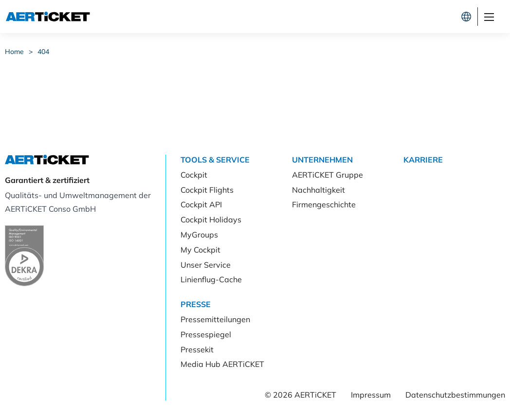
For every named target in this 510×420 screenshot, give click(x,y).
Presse (196, 304)
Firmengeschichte (324, 204)
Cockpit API (201, 204)
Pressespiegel (206, 334)
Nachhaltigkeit (319, 190)
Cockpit (351, 17)
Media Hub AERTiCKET (222, 364)
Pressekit (197, 349)
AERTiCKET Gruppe (328, 175)
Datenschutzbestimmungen (455, 395)
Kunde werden (420, 17)
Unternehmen (322, 160)
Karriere (423, 160)
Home (14, 52)
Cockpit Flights (207, 190)
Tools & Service (215, 160)
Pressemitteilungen (215, 319)
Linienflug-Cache (211, 279)
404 (43, 52)
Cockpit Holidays (211, 219)
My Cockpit (200, 250)
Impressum (371, 395)
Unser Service (206, 265)
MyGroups (199, 235)
